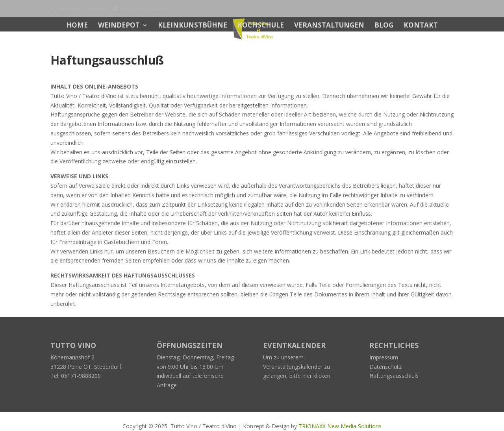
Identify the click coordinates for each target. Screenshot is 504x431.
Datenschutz (385, 367)
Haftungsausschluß (394, 376)
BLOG (384, 26)
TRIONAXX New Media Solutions (340, 426)
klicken (322, 376)
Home (77, 26)
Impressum (384, 357)
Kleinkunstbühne (193, 26)
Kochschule (261, 26)
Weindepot (119, 26)
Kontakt (421, 26)
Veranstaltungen (329, 26)
